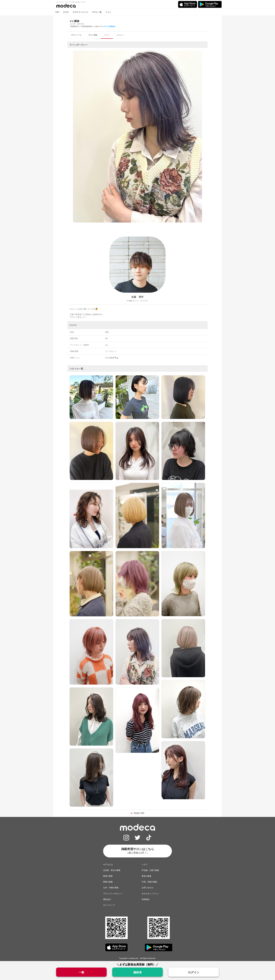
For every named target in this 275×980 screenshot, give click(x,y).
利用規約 (146, 899)
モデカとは (108, 864)
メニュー (120, 35)
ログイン (194, 972)
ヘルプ (145, 864)
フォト (108, 12)
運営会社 (107, 899)
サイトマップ (109, 905)
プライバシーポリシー (113, 894)
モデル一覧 (97, 12)
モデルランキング (80, 12)
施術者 (137, 972)
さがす (66, 12)
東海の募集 (147, 876)
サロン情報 (93, 35)
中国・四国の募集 (149, 882)
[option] (137, 137)
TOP (57, 12)
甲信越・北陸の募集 (150, 870)
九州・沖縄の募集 (111, 888)
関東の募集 (108, 876)
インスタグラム (112, 358)
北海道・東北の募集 (112, 870)
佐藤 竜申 (137, 297)
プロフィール (76, 35)
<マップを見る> (109, 26)
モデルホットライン (150, 894)
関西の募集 (108, 882)
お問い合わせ (147, 888)
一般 (81, 972)
